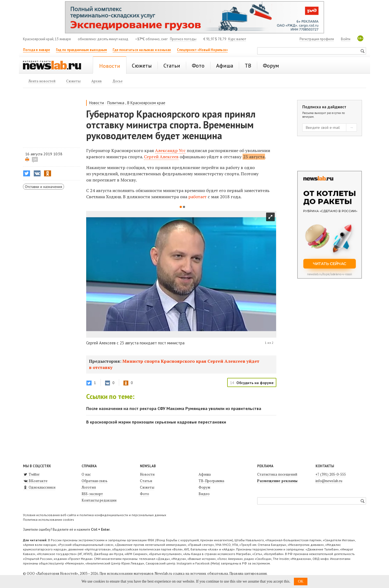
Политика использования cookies (48, 520)
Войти (346, 39)
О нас (86, 474)
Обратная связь (95, 481)
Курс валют (237, 39)
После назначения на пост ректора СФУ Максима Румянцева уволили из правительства (174, 408)
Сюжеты (147, 487)
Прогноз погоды (183, 39)
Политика (116, 103)
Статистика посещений (277, 474)
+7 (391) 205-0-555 (331, 474)
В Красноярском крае (146, 103)
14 (35, 159)
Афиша (205, 474)
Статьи (146, 481)
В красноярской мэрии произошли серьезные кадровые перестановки (156, 422)
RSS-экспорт (92, 494)
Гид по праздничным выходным (81, 50)
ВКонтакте (35, 481)
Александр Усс (170, 150)
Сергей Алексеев (161, 157)
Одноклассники (39, 487)
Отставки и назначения (43, 187)
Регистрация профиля (317, 39)
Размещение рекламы (277, 481)
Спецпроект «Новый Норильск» (202, 50)
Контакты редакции (99, 500)
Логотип (89, 487)
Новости (97, 103)
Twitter (31, 474)
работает (198, 197)
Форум (204, 487)
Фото (145, 494)
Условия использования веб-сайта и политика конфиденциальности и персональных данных (95, 515)
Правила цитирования (248, 573)
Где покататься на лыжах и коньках (142, 50)
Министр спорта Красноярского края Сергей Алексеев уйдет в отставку (174, 364)
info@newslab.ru (329, 481)
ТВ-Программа (211, 481)
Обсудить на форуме (255, 383)
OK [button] (301, 581)
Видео (204, 494)
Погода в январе (36, 50)
